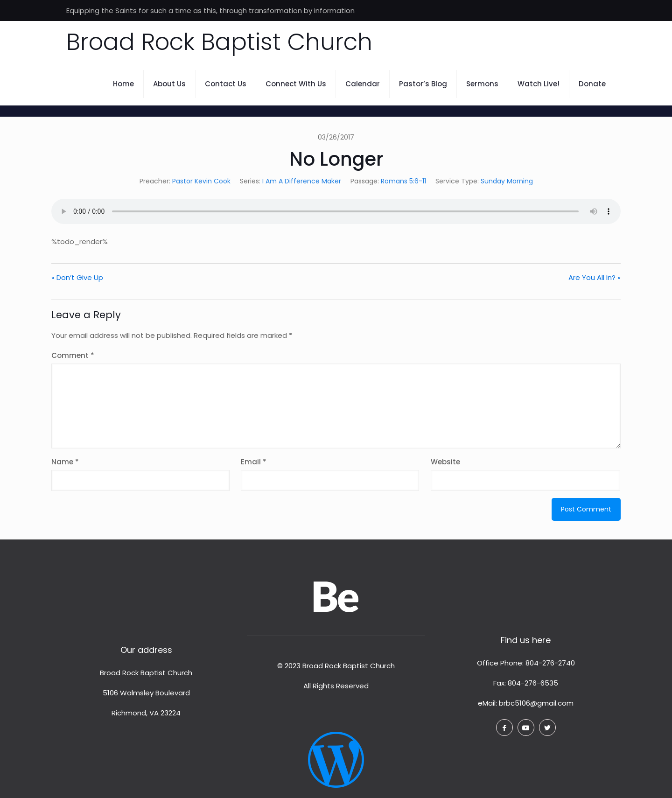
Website (445, 462)
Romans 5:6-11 (403, 181)
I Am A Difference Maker (302, 181)
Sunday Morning (507, 181)
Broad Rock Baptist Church (219, 42)
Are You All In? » (595, 277)
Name (65, 462)
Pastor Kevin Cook (201, 181)
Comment (73, 355)
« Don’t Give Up (77, 277)
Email (254, 462)
